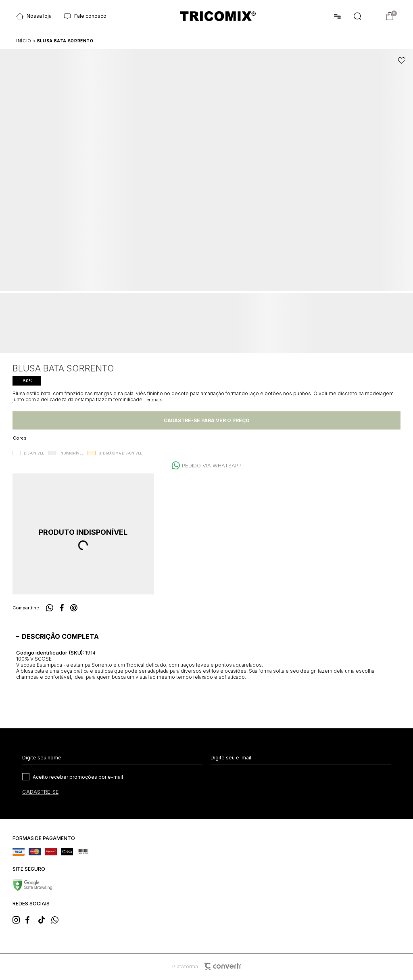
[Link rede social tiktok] (44, 919)
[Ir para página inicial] (24, 41)
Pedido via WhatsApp (212, 465)
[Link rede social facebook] (31, 919)
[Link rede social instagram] (19, 919)
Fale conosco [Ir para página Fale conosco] (85, 16)
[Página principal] (218, 16)
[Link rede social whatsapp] (57, 919)
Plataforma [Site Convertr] (207, 966)
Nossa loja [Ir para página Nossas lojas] (34, 16)
